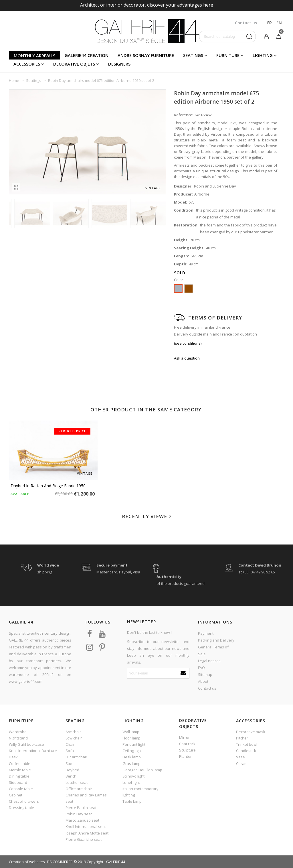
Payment (206, 633)
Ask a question (187, 358)
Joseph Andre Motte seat (87, 833)
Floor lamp (131, 738)
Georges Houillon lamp (142, 770)
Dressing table (21, 808)
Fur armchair (76, 757)
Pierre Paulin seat (81, 808)
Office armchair (79, 789)
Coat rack (187, 744)
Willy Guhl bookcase (26, 744)
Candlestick (246, 751)
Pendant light (134, 744)
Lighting (263, 55)
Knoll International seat (86, 826)
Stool (70, 764)
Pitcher (242, 738)
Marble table (20, 770)
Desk (13, 757)
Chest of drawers (24, 801)
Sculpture (187, 750)
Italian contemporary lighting (140, 792)
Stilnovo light (133, 776)
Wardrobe (18, 732)
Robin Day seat (79, 814)
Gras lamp (131, 764)
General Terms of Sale (213, 650)
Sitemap (205, 674)
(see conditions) (188, 343)
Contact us (207, 688)
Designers (119, 64)
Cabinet (16, 795)
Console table (21, 789)
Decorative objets (74, 64)
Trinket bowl (247, 744)
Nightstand (18, 738)
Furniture (228, 55)
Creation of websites (27, 862)
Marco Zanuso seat (82, 820)
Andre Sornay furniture (146, 55)
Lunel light (131, 782)
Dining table (19, 776)
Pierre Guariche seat (84, 839)
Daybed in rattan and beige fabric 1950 (48, 486)
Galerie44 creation (87, 55)
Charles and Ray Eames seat (86, 798)
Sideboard (18, 782)
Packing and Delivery (216, 640)
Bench (71, 776)
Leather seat (77, 782)
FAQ (201, 668)
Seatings (193, 55)
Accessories (27, 64)
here (208, 5)
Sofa (70, 751)
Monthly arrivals (34, 56)
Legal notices (209, 661)
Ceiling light (132, 751)
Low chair (74, 738)
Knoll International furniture (33, 751)
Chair (70, 744)
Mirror (184, 737)
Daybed (72, 770)
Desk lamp (132, 757)
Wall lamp (131, 732)
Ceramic (243, 764)
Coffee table (20, 764)
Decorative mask (251, 732)
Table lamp (132, 801)
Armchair (73, 732)
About (203, 681)
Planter (185, 756)
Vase (240, 757)
